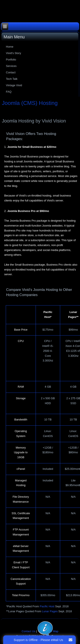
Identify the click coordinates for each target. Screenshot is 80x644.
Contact (11, 72)
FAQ (9, 92)
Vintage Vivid (14, 85)
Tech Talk (12, 79)
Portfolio (11, 60)
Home (10, 47)
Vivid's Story (14, 53)
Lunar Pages (50, 611)
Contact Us (29, 631)
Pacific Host (47, 606)
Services (11, 66)
